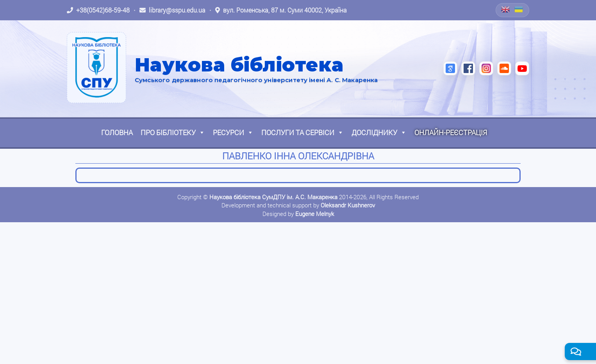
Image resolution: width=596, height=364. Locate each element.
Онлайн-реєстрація (451, 132)
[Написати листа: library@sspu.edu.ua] (172, 10)
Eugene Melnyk (315, 214)
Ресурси (233, 132)
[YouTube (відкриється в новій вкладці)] (522, 68)
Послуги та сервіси (302, 132)
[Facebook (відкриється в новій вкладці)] (468, 68)
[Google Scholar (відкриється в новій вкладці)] (450, 68)
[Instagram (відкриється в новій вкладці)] (486, 68)
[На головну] (96, 68)
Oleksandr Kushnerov (348, 205)
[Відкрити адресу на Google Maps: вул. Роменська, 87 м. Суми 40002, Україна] (281, 10)
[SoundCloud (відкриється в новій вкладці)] (504, 68)
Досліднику (379, 132)
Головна (117, 132)
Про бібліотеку (173, 132)
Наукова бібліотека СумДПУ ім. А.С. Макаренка (273, 197)
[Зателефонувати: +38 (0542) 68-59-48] (98, 10)
